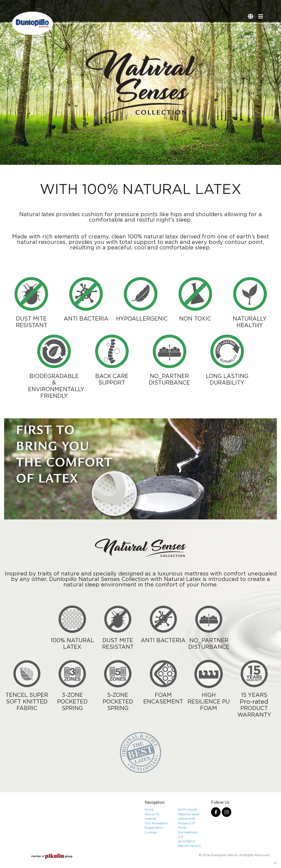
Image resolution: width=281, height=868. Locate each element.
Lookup (151, 832)
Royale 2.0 (186, 823)
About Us (152, 814)
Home (149, 809)
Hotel (182, 828)
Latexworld (186, 819)
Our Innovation (156, 823)
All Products (187, 809)
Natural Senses (189, 846)
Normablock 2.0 (188, 835)
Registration (154, 828)
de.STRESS (187, 841)
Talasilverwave (189, 814)
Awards (150, 819)
